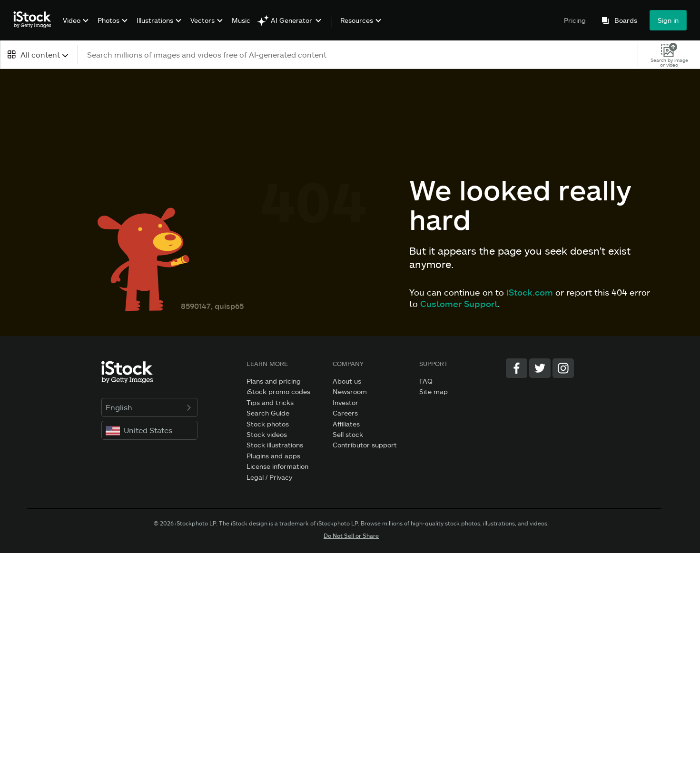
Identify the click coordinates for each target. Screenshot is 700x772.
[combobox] (39, 54)
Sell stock (348, 434)
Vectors (202, 20)
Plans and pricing (274, 381)
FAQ (426, 381)
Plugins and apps (273, 456)
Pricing (575, 20)
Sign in (668, 20)
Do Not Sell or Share (351, 535)
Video (72, 20)
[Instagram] (563, 368)
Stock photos (268, 424)
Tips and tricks (270, 402)
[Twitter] (540, 368)
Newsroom (350, 391)
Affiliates (346, 424)
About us (347, 381)
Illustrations (155, 20)
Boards (626, 20)
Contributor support (365, 445)
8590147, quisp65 (212, 306)
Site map (434, 391)
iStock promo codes (278, 391)
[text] (358, 54)
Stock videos (267, 434)
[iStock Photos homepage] (35, 20)
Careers (345, 413)
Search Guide (268, 413)
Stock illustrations (275, 445)
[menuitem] (74, 27)
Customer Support (459, 304)
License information (277, 466)
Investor (345, 402)
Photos (108, 20)
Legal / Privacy (269, 477)
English (150, 407)
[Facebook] (517, 368)
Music (241, 20)
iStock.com (530, 292)
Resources (357, 20)
